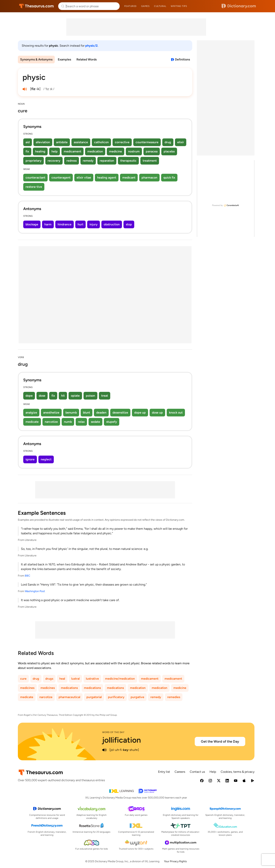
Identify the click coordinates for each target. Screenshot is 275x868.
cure (23, 679)
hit (63, 396)
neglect (46, 459)
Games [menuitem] (145, 6)
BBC (27, 576)
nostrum (134, 151)
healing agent (107, 177)
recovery (54, 161)
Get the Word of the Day (220, 741)
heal (62, 679)
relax (81, 422)
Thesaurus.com (36, 6)
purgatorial (94, 697)
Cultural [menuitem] (160, 6)
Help (213, 772)
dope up (140, 412)
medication (95, 151)
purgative (137, 697)
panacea (152, 151)
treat (105, 396)
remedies (174, 697)
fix (27, 151)
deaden (101, 412)
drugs (49, 679)
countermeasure (147, 142)
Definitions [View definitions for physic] (182, 59)
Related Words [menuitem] (87, 59)
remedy (88, 161)
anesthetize (51, 412)
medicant (129, 177)
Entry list (164, 772)
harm (48, 224)
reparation (107, 161)
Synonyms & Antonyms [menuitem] (36, 59)
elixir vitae (84, 177)
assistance (81, 142)
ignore (30, 459)
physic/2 (91, 46)
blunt (87, 412)
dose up (157, 412)
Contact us (197, 772)
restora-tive (34, 187)
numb (68, 422)
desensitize (120, 412)
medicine (116, 151)
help (55, 151)
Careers (180, 772)
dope (29, 396)
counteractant (35, 177)
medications (69, 688)
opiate (75, 396)
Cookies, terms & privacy (238, 772)
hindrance (65, 224)
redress (72, 161)
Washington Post (35, 591)
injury (94, 224)
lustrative (92, 679)
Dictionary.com (239, 6)
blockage (32, 224)
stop (129, 224)
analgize (31, 412)
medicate (32, 422)
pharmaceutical (69, 697)
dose (42, 396)
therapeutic (128, 161)
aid (28, 142)
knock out (176, 412)
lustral (75, 679)
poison (90, 396)
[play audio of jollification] (104, 750)
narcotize (51, 422)
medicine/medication (120, 679)
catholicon (101, 142)
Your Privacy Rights (175, 861)
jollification (122, 740)
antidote (62, 142)
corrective (122, 142)
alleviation (43, 142)
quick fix (169, 177)
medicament (72, 151)
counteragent (61, 177)
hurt (80, 224)
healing (40, 151)
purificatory (116, 697)
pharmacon (149, 177)
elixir (181, 142)
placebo (169, 151)
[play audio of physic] (25, 89)
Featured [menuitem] (130, 6)
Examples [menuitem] (64, 59)
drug (168, 142)
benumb (71, 412)
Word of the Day (113, 732)
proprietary (34, 161)
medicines (27, 688)
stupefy (112, 422)
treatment (150, 161)
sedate (95, 422)
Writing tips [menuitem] (179, 6)
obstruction (112, 224)
